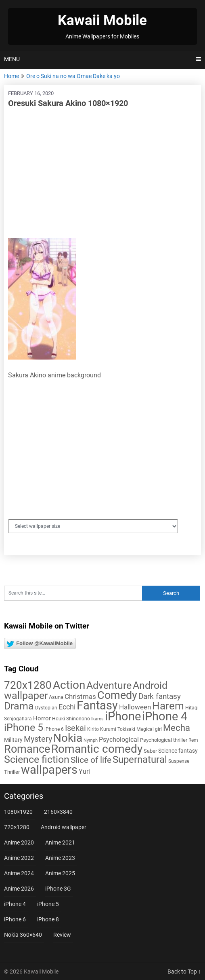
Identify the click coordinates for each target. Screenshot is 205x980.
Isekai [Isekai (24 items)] (75, 728)
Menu (12, 59)
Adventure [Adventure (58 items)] (109, 685)
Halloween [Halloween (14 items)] (135, 707)
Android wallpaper (64, 827)
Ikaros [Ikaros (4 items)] (97, 719)
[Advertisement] (102, 174)
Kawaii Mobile (102, 20)
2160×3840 (58, 812)
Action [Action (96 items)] (69, 685)
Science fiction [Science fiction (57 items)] (37, 759)
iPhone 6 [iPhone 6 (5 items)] (54, 729)
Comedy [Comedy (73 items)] (117, 695)
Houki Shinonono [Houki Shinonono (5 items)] (71, 719)
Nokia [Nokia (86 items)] (68, 738)
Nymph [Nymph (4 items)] (91, 740)
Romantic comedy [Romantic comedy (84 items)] (97, 749)
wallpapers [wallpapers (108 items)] (49, 770)
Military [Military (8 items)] (13, 740)
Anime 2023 (60, 858)
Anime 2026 (19, 889)
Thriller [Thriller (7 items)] (12, 772)
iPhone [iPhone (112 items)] (123, 716)
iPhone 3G (58, 889)
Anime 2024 (19, 873)
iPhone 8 (48, 919)
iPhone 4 (15, 904)
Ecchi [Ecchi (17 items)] (67, 707)
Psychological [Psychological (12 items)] (119, 740)
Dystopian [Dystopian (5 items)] (46, 708)
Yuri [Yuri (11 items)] (84, 772)
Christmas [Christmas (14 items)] (80, 696)
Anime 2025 (60, 873)
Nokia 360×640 (23, 935)
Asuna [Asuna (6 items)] (56, 697)
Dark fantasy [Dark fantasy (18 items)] (160, 696)
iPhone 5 (48, 904)
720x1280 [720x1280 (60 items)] (28, 685)
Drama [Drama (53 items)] (19, 706)
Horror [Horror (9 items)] (42, 718)
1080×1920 (18, 812)
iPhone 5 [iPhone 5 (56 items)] (24, 727)
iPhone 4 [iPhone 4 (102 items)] (165, 716)
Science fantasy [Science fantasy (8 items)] (178, 751)
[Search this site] (73, 593)
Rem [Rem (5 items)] (193, 740)
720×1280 (17, 827)
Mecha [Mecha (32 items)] (177, 728)
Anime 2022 (19, 858)
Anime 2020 (19, 842)
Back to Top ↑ (184, 972)
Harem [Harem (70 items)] (168, 706)
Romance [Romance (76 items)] (27, 749)
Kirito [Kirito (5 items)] (93, 729)
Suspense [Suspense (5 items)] (179, 761)
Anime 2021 (60, 842)
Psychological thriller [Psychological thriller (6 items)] (164, 740)
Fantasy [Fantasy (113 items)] (97, 705)
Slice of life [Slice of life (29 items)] (91, 760)
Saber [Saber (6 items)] (150, 751)
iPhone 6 (15, 919)
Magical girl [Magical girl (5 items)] (149, 729)
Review (62, 935)
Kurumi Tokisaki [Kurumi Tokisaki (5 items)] (118, 729)
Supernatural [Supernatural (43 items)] (140, 760)
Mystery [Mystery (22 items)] (38, 739)
